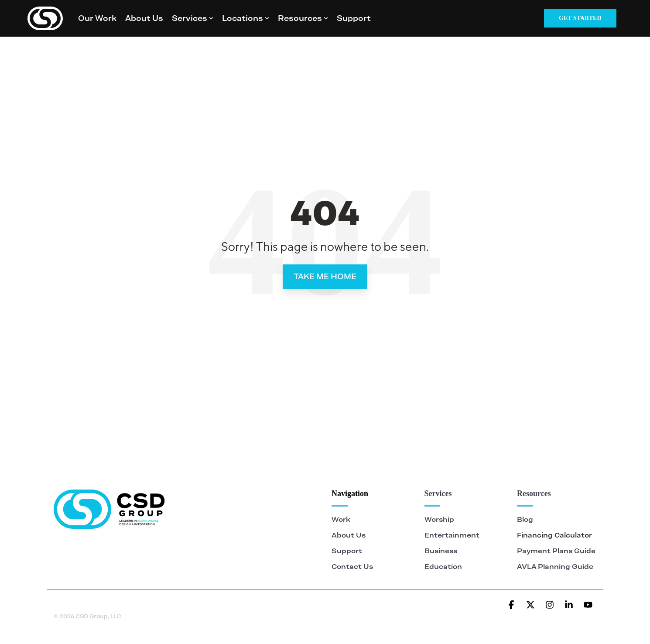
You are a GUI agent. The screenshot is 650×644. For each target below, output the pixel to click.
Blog (525, 519)
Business (441, 551)
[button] (512, 605)
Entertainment (452, 535)
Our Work (97, 18)
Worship (440, 519)
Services (193, 18)
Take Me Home (325, 276)
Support (354, 18)
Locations (246, 18)
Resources (303, 18)
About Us (144, 18)
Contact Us (352, 567)
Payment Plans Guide (556, 551)
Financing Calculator (554, 535)
